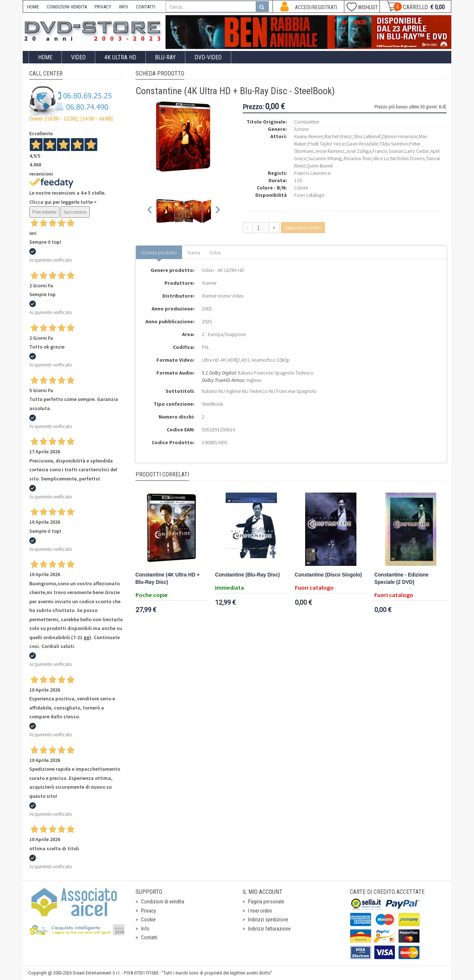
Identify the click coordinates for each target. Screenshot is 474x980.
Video (78, 57)
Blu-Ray (165, 57)
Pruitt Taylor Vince (326, 144)
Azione (301, 129)
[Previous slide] (150, 211)
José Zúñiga (358, 151)
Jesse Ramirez (329, 151)
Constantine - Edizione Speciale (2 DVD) (401, 579)
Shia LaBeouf (367, 136)
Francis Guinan (388, 151)
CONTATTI (146, 7)
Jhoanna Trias (357, 158)
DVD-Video (208, 57)
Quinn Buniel (319, 166)
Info (145, 929)
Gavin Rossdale (362, 144)
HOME (33, 7)
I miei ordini (260, 911)
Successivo (75, 212)
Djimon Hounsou (400, 136)
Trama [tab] (194, 253)
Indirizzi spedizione (268, 920)
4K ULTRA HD (120, 57)
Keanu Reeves (309, 136)
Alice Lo (381, 158)
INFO (124, 7)
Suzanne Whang (325, 158)
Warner (209, 283)
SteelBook (212, 404)
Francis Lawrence (312, 173)
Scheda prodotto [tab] (159, 253)
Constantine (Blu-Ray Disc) (247, 575)
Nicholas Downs (408, 158)
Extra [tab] (215, 253)
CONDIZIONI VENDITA (67, 7)
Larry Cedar (417, 151)
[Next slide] (217, 211)
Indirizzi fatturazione (269, 929)
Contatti (149, 937)
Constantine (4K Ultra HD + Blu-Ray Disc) (168, 579)
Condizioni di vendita (163, 902)
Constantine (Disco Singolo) (329, 575)
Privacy (149, 911)
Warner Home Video (223, 296)
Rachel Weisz (338, 136)
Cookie (148, 920)
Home (45, 57)
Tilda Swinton (394, 144)
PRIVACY (103, 7)
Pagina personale (266, 902)
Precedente (44, 212)
